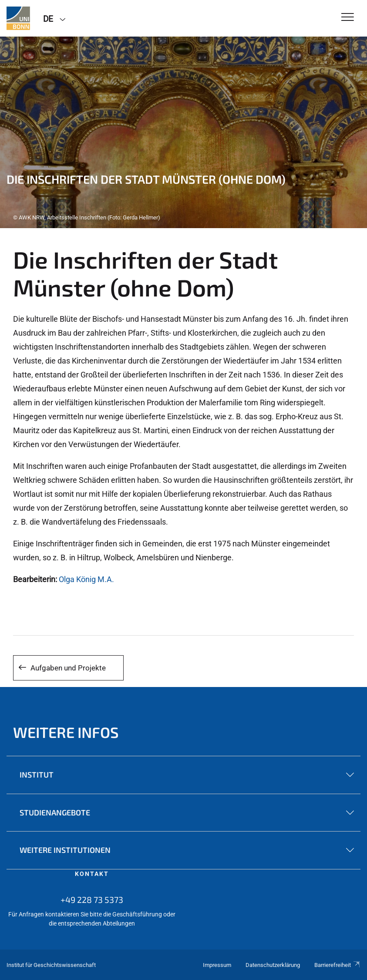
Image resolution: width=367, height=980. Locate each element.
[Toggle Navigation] (348, 18)
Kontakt (92, 874)
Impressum (217, 965)
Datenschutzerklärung (273, 965)
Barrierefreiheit (337, 965)
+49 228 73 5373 (92, 899)
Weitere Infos (66, 732)
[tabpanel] (183, 132)
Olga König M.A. (86, 579)
